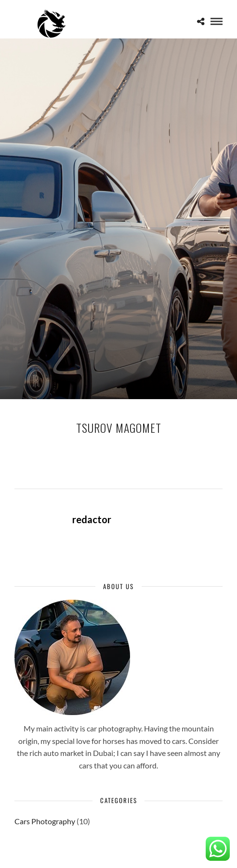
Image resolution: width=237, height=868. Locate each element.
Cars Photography (45, 821)
